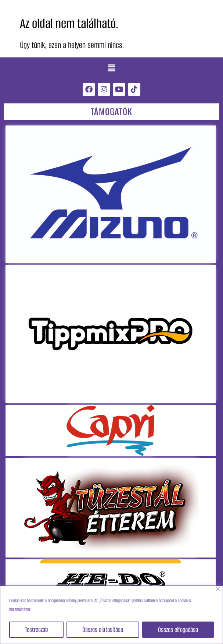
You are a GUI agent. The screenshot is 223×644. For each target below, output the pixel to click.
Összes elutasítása (103, 630)
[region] (111, 615)
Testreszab (36, 630)
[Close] (218, 589)
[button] (111, 68)
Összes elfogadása (178, 630)
